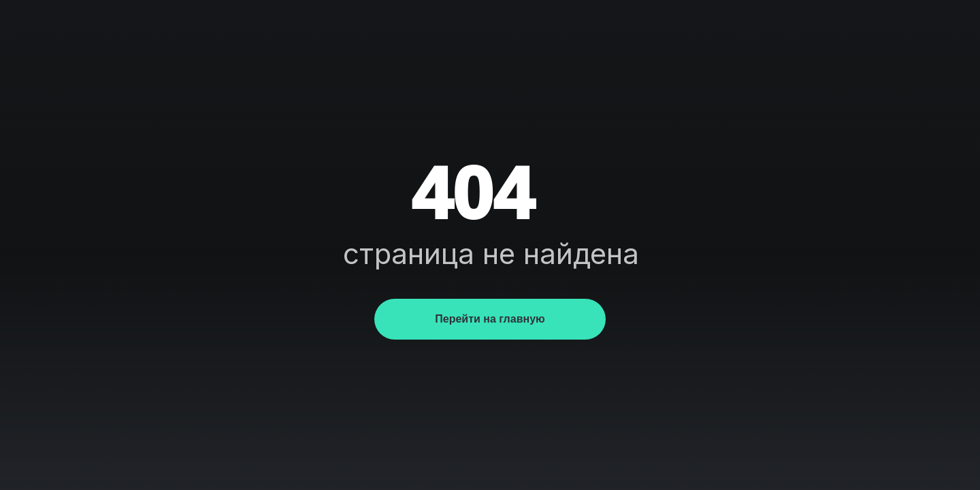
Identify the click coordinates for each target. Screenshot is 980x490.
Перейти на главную (490, 319)
